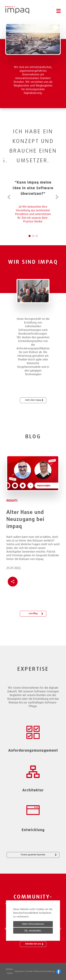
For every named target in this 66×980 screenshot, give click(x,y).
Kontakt (29, 971)
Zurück (9, 197)
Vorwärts (57, 197)
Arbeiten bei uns (33, 944)
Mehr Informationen (33, 924)
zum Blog (33, 614)
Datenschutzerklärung (44, 971)
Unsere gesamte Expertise (33, 855)
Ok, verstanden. (33, 931)
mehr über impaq (33, 400)
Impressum (20, 971)
